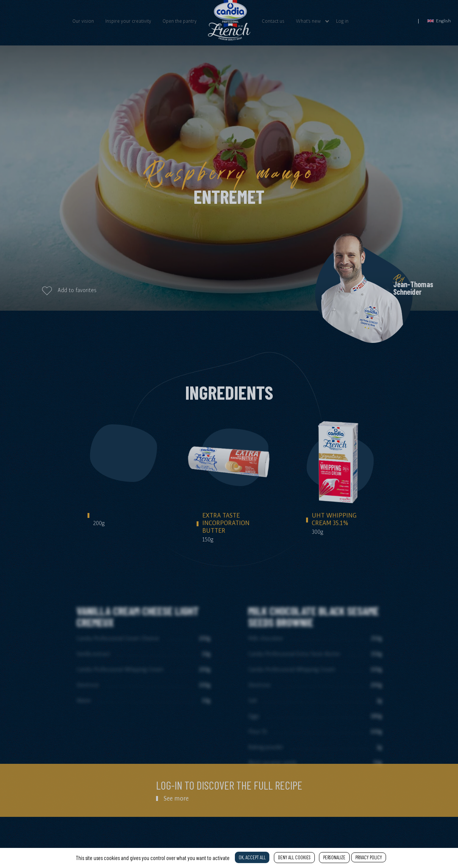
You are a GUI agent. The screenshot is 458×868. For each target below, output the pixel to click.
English (439, 21)
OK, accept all (252, 857)
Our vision (83, 21)
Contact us (273, 21)
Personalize (334, 857)
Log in (342, 21)
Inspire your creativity (128, 21)
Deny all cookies (294, 857)
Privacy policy (369, 857)
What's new (308, 21)
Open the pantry (180, 21)
